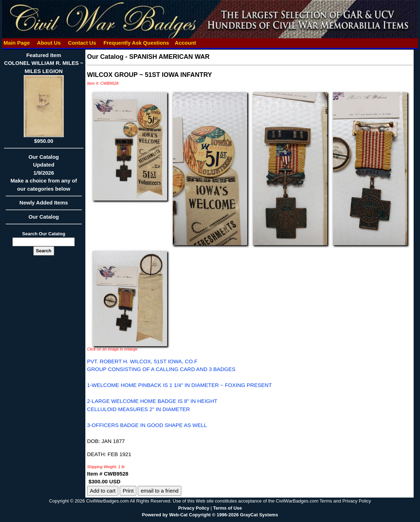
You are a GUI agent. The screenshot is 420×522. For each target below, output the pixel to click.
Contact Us (82, 43)
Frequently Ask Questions (136, 43)
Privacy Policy (194, 508)
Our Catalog (44, 217)
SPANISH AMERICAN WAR (169, 57)
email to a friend (160, 491)
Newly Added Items (44, 205)
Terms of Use (228, 508)
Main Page (17, 43)
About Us (49, 43)
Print (128, 491)
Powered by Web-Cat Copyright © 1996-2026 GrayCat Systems (210, 515)
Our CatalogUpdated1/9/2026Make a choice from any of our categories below (44, 175)
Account (186, 43)
